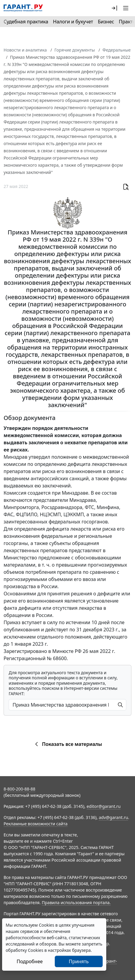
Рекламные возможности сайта (36, 824)
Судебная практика (26, 22)
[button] (114, 8)
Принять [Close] (79, 961)
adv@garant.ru (113, 817)
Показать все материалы (67, 744)
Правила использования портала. (76, 903)
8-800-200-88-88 (19, 789)
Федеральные (116, 50)
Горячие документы (75, 50)
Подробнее (29, 961)
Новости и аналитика (25, 50)
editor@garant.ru (104, 806)
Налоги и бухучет (73, 22)
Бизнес (106, 22)
